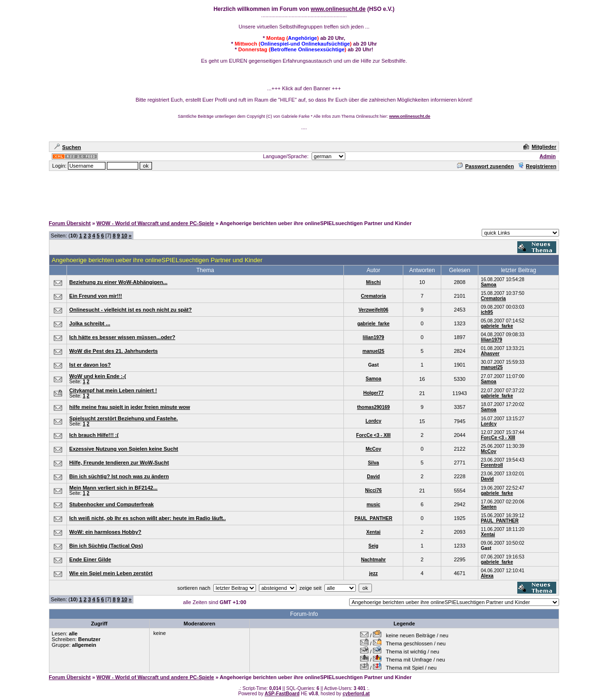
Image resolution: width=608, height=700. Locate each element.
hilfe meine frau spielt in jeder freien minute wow (130, 407)
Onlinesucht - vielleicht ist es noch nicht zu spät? (131, 310)
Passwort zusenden (485, 166)
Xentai (373, 532)
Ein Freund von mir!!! (96, 296)
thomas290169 (374, 407)
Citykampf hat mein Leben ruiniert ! (113, 390)
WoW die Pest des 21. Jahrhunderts (114, 351)
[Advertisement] (304, 193)
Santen (489, 507)
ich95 (487, 312)
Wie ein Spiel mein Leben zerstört (111, 573)
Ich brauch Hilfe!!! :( (94, 435)
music (374, 505)
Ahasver (490, 354)
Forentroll (492, 465)
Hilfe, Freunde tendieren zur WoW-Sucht (119, 463)
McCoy (374, 449)
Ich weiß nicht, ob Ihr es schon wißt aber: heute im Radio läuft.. (147, 518)
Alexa (487, 576)
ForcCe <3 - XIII (374, 435)
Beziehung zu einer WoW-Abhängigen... (119, 282)
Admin (548, 156)
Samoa (489, 285)
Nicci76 (374, 490)
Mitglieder (540, 147)
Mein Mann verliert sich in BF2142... (114, 488)
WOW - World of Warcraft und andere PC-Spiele (155, 223)
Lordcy (373, 421)
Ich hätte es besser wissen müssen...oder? (122, 337)
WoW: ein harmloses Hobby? (105, 532)
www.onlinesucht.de (338, 9)
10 (124, 236)
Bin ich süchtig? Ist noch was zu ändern (119, 476)
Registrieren (537, 166)
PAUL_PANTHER (373, 518)
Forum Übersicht (70, 223)
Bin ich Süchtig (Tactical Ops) (106, 546)
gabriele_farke (373, 324)
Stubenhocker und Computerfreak (112, 504)
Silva (373, 463)
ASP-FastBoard (282, 694)
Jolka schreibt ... (90, 323)
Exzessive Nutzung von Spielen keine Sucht (124, 449)
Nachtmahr (373, 560)
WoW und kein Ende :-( (98, 376)
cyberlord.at (356, 694)
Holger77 (374, 393)
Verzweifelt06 (374, 310)
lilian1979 (374, 337)
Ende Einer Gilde (90, 559)
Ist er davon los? (90, 365)
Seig (374, 546)
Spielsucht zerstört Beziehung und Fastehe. (124, 418)
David (374, 477)
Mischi (374, 282)
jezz (373, 573)
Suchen (68, 147)
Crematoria (374, 296)
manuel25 (373, 351)
